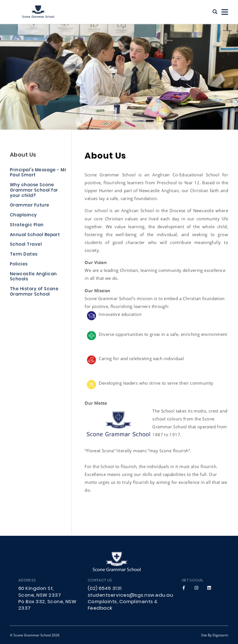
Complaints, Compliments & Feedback (123, 605)
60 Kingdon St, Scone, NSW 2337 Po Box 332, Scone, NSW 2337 (47, 599)
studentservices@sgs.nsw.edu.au (130, 596)
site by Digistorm (215, 635)
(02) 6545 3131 (105, 589)
